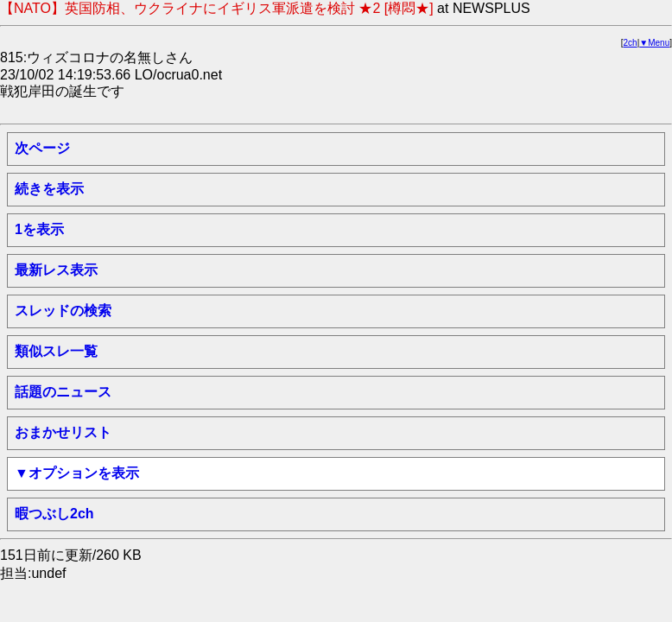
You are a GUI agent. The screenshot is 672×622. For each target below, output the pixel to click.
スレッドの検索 (63, 311)
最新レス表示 (56, 270)
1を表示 (39, 229)
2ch (631, 43)
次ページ (42, 148)
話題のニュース (63, 392)
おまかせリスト (63, 432)
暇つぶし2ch (54, 514)
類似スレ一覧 (56, 351)
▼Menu (654, 43)
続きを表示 (49, 189)
